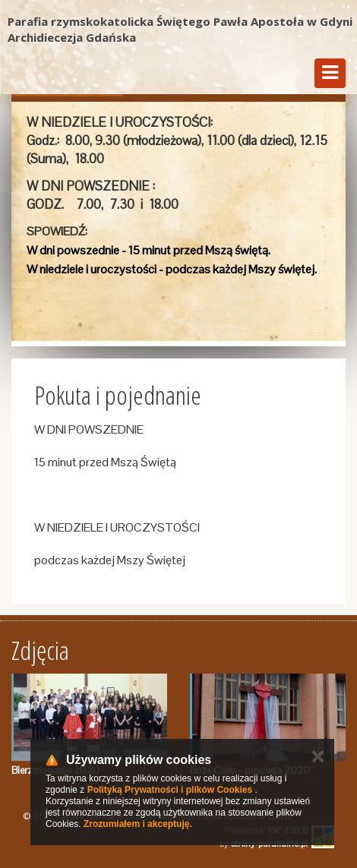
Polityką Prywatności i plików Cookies (170, 790)
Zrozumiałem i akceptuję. (138, 824)
